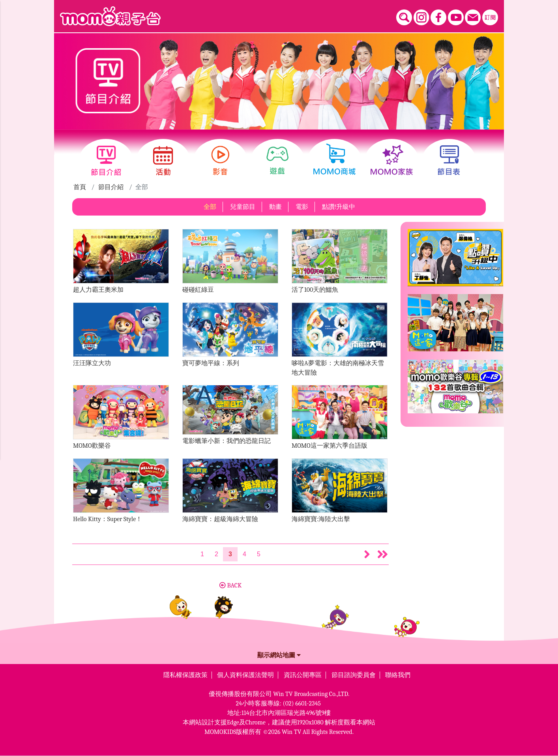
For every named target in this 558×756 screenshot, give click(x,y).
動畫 (275, 207)
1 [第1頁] (202, 554)
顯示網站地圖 (279, 655)
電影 (302, 207)
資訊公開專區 (303, 675)
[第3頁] (230, 554)
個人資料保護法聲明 (245, 675)
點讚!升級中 (339, 207)
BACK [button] (230, 585)
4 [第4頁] (244, 554)
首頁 (80, 187)
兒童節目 (243, 207)
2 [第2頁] (216, 554)
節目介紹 (111, 187)
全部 (210, 207)
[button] (367, 554)
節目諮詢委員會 (354, 675)
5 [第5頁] (259, 554)
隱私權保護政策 (185, 675)
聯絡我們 (398, 675)
